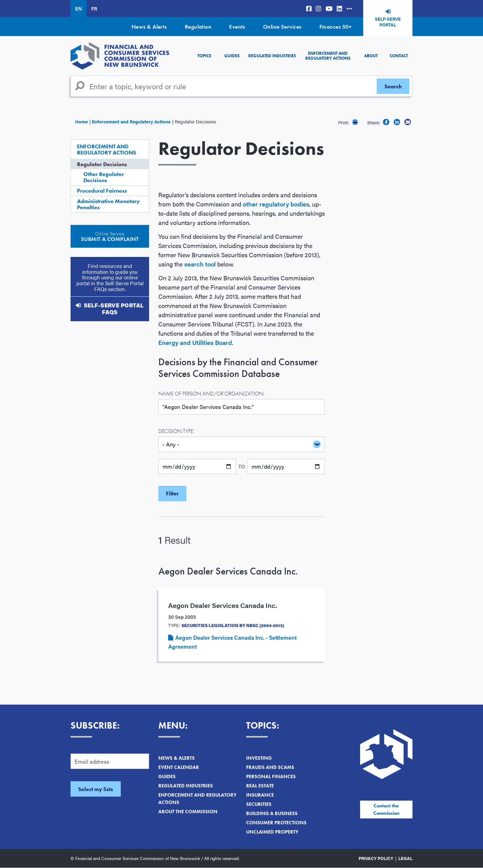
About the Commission (188, 812)
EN (79, 8)
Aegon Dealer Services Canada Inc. (228, 571)
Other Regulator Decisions (103, 177)
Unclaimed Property (272, 832)
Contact (399, 56)
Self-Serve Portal (388, 22)
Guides (232, 56)
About (371, 56)
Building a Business (272, 813)
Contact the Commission (386, 809)
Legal (405, 858)
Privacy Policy (376, 858)
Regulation (198, 27)
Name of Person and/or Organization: (211, 393)
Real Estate (260, 786)
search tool (200, 264)
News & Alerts (149, 27)
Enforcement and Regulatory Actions (328, 56)
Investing (259, 758)
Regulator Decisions (102, 164)
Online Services (282, 27)
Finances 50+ (335, 27)
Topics (204, 56)
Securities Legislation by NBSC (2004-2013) (233, 625)
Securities (259, 804)
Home (81, 121)
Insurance (260, 795)
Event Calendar (179, 767)
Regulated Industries (272, 56)
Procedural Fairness (102, 191)
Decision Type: (176, 431)
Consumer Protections (276, 823)
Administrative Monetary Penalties (108, 204)
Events (237, 27)
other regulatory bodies (276, 204)
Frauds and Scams (270, 767)
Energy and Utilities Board (195, 342)
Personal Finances (271, 776)
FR (94, 8)
